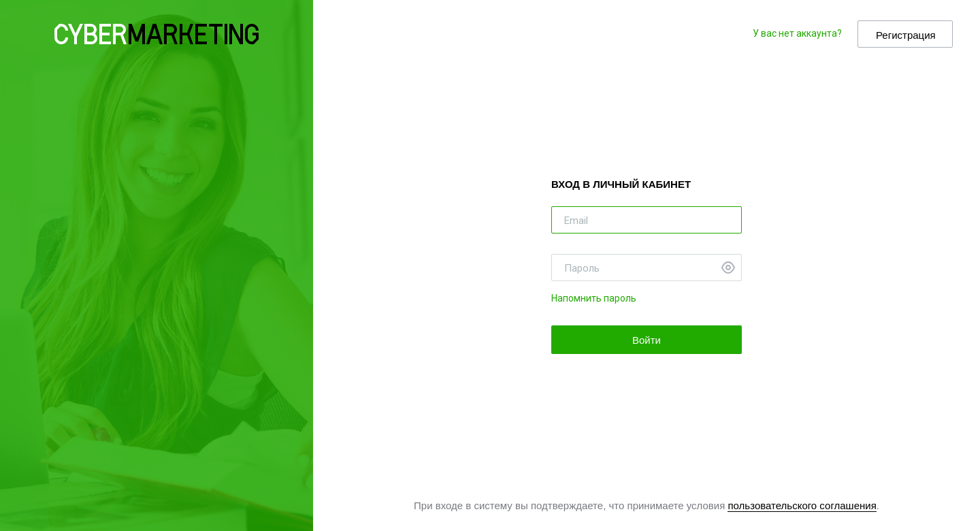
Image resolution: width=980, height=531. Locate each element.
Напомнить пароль (594, 298)
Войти (647, 340)
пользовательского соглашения (802, 505)
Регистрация (906, 35)
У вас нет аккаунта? (797, 33)
